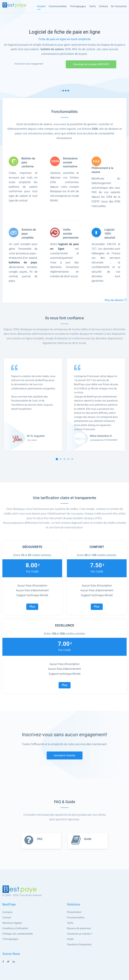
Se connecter (119, 6)
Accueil (41, 6)
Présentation (74, 912)
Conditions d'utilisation (15, 928)
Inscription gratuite (65, 755)
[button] (57, 459)
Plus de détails (116, 300)
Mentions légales (12, 923)
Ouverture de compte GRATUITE (91, 64)
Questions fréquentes (79, 944)
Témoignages (78, 6)
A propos (7, 912)
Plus (32, 607)
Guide (70, 939)
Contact (103, 6)
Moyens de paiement (79, 928)
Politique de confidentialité (18, 934)
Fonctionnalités (58, 6)
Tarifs (92, 6)
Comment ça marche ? (80, 934)
